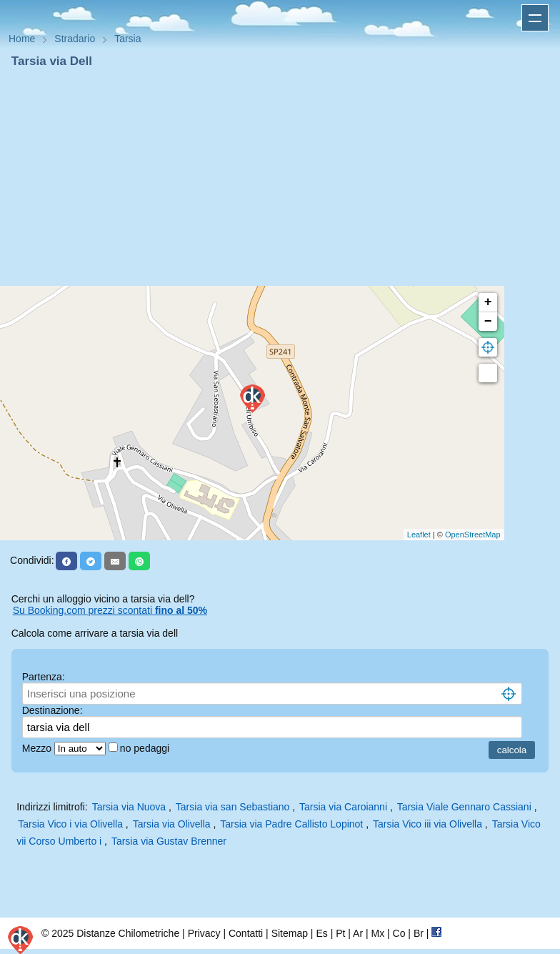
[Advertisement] (280, 177)
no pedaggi (146, 748)
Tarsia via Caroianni (343, 807)
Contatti (246, 933)
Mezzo (38, 748)
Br (419, 933)
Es (321, 933)
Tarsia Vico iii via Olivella (427, 824)
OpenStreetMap (473, 535)
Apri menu (535, 18)
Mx (377, 933)
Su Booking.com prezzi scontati (110, 610)
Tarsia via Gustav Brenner (169, 841)
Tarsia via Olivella (172, 824)
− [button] (488, 322)
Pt (340, 933)
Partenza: (44, 677)
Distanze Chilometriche (128, 933)
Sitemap (290, 933)
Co (399, 933)
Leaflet (419, 535)
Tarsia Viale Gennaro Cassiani (464, 807)
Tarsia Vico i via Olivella (70, 824)
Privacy (204, 933)
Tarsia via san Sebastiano (233, 807)
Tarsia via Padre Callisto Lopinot (291, 824)
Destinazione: (52, 710)
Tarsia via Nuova (129, 807)
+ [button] (488, 302)
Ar (358, 933)
